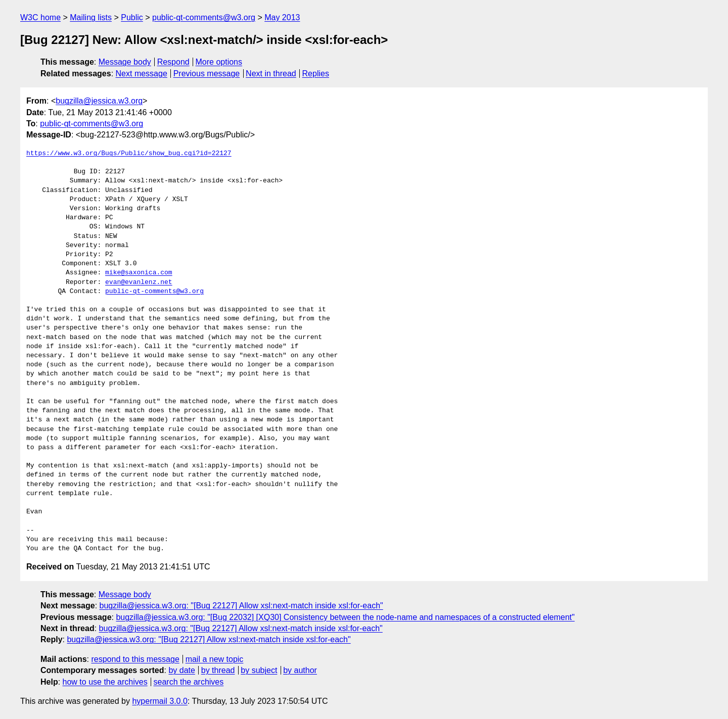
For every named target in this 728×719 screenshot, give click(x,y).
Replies (316, 74)
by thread (218, 670)
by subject (259, 670)
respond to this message (135, 659)
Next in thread (271, 74)
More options (219, 62)
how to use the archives (105, 682)
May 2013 (282, 17)
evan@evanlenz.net (139, 282)
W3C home (40, 17)
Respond (173, 62)
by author (300, 670)
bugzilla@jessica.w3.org (99, 101)
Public (132, 17)
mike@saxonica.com (139, 273)
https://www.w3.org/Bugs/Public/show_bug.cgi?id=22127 (129, 154)
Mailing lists (91, 17)
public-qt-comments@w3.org (204, 17)
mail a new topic (215, 659)
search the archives (189, 682)
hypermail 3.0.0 (160, 701)
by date (181, 670)
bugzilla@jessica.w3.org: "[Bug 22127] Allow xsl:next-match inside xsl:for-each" (241, 606)
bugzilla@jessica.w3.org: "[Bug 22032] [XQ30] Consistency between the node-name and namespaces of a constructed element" (345, 617)
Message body (125, 62)
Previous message (207, 74)
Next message (142, 74)
